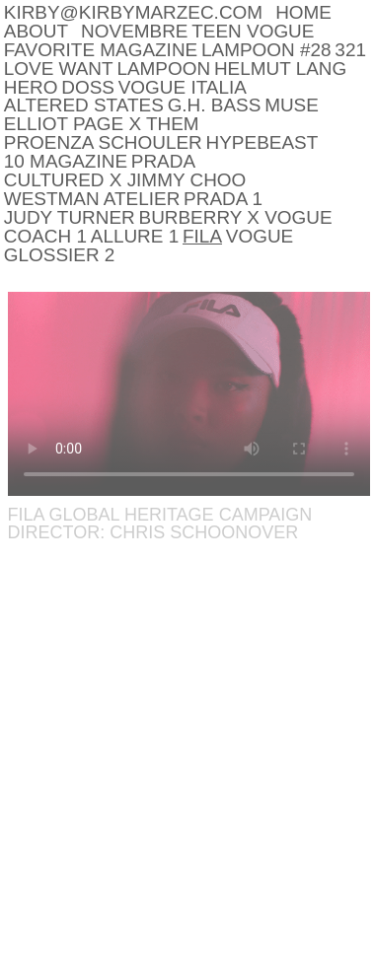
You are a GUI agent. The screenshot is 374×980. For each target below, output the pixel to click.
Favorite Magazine (101, 50)
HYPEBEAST (262, 142)
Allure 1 (135, 236)
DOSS (88, 87)
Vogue (260, 236)
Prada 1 (223, 199)
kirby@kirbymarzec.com (133, 12)
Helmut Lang (280, 69)
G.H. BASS (215, 105)
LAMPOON (163, 69)
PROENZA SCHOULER (103, 142)
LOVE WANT (59, 69)
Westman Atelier (92, 199)
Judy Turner (70, 217)
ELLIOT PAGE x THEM (102, 124)
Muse (292, 105)
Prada (163, 161)
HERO (31, 87)
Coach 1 (45, 236)
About (36, 31)
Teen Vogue (253, 31)
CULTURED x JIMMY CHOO (125, 180)
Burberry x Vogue (236, 217)
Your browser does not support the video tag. (189, 394)
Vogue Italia (183, 87)
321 (350, 50)
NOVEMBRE (134, 31)
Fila (202, 236)
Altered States (84, 105)
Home (303, 12)
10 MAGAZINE (66, 161)
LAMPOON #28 (266, 50)
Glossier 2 (60, 255)
